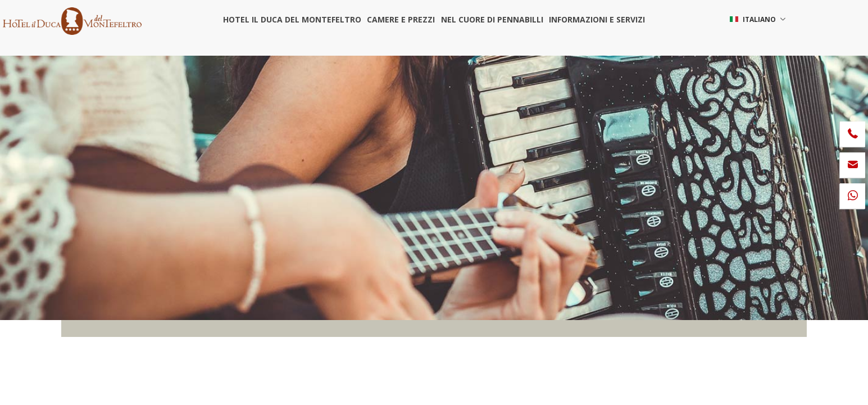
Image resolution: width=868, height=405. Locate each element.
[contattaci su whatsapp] (853, 196)
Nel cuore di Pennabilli (492, 19)
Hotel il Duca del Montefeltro (292, 19)
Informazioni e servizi (596, 19)
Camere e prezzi (401, 19)
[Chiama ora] (853, 134)
